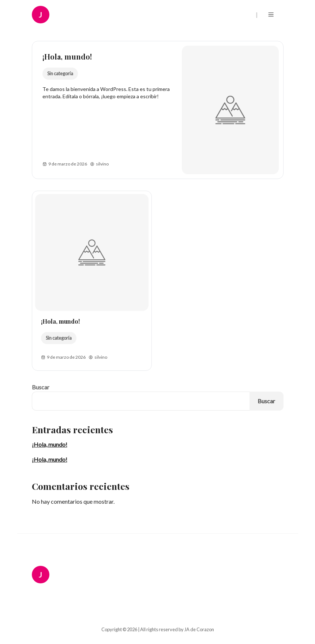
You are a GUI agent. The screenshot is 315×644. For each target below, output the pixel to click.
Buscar (41, 387)
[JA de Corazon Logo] (46, 15)
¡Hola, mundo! (67, 56)
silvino (99, 164)
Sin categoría (60, 73)
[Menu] (272, 14)
